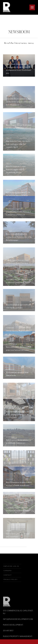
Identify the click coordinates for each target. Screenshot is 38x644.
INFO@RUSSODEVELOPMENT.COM (18, 639)
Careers (8, 577)
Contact (8, 582)
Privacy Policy (11, 586)
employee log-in (11, 573)
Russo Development (6, 7)
